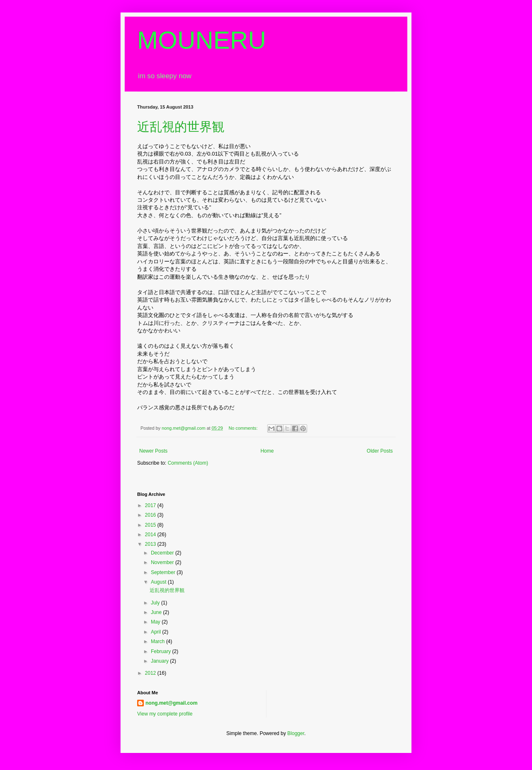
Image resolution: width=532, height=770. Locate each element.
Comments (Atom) (188, 463)
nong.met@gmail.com (171, 703)
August (159, 582)
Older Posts (380, 451)
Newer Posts (153, 451)
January (160, 661)
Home (267, 451)
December (163, 553)
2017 (151, 505)
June (157, 612)
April (156, 632)
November (163, 562)
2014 (151, 535)
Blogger (296, 733)
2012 (151, 673)
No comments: (244, 428)
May (156, 622)
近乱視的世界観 (181, 127)
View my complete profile (165, 714)
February (161, 651)
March (159, 641)
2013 (151, 544)
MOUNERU (202, 40)
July (156, 603)
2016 (151, 515)
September (164, 572)
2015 (151, 525)
